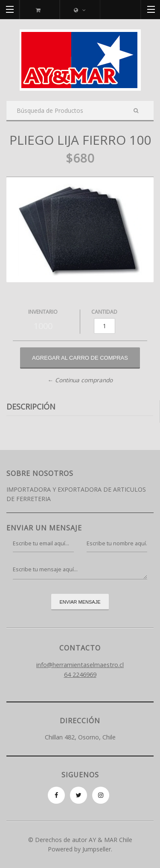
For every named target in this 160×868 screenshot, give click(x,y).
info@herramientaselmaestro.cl (80, 665)
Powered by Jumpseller (79, 849)
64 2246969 (80, 675)
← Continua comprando (80, 380)
